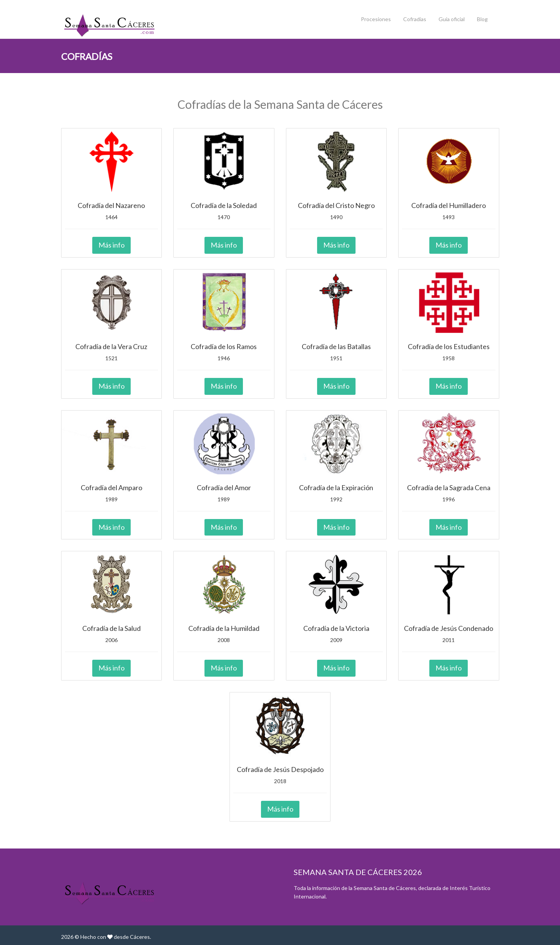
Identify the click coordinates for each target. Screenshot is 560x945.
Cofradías (415, 19)
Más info (111, 245)
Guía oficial (452, 19)
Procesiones (376, 19)
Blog (482, 19)
